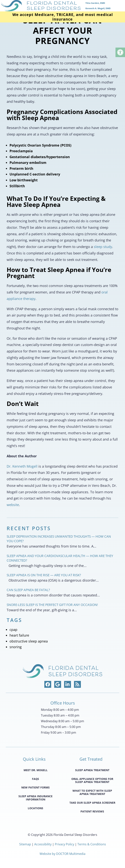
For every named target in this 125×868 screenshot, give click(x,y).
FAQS (35, 779)
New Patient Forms (35, 787)
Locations (35, 808)
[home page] (62, 6)
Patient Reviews (92, 811)
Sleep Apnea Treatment (92, 770)
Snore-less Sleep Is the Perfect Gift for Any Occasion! (52, 605)
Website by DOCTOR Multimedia (62, 854)
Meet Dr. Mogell (36, 770)
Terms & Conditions (92, 844)
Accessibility (43, 844)
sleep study (103, 247)
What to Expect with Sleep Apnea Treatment (92, 792)
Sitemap (25, 844)
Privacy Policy (65, 844)
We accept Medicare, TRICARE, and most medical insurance (63, 17)
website (13, 505)
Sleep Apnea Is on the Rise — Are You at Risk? (44, 575)
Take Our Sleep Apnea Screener (92, 803)
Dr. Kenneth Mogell (22, 466)
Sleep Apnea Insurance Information (35, 798)
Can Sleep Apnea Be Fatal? (28, 590)
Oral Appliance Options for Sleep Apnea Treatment (92, 780)
